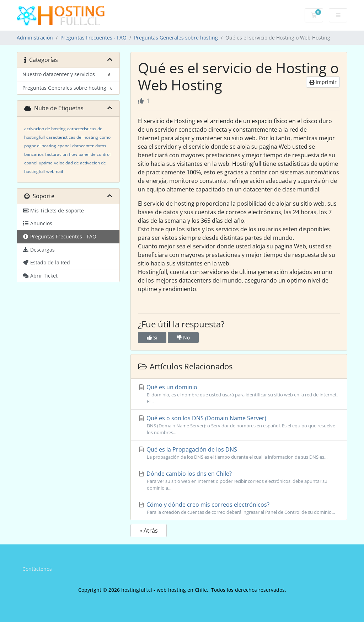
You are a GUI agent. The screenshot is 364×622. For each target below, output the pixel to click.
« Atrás (149, 531)
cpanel (64, 146)
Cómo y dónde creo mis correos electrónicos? (239, 508)
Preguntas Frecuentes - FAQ (93, 38)
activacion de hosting (45, 129)
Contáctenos (37, 569)
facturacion (56, 154)
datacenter (83, 146)
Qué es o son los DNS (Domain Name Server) (239, 425)
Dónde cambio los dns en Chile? (239, 481)
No (183, 338)
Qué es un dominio (239, 394)
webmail (55, 171)
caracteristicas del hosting (72, 137)
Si (152, 338)
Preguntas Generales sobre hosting (176, 38)
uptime (46, 163)
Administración (35, 38)
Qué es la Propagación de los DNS (239, 453)
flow (73, 154)
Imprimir (323, 82)
